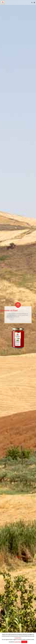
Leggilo (18, 614)
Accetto (24, 642)
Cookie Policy (18, 638)
